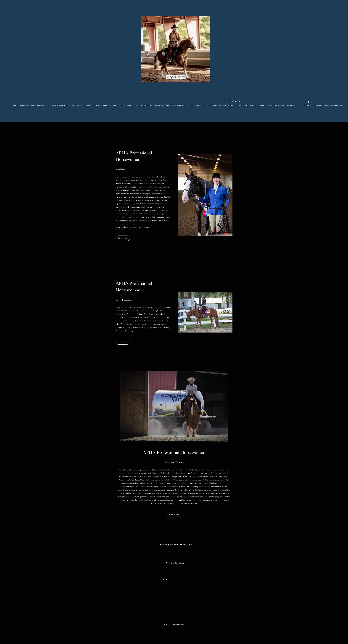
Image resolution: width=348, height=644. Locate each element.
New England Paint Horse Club (176, 545)
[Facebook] (309, 102)
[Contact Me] (123, 238)
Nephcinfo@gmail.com (235, 101)
